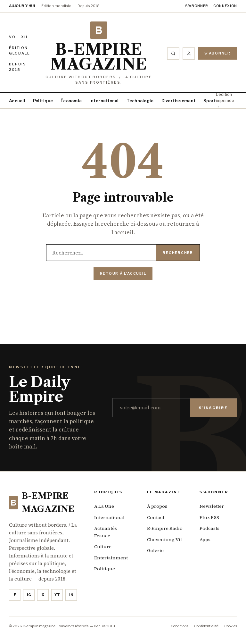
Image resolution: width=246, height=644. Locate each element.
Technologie (140, 101)
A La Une (104, 506)
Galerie (155, 550)
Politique (43, 101)
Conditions (180, 626)
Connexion (225, 6)
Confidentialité (206, 626)
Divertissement (179, 101)
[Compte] (189, 54)
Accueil (17, 101)
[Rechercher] (173, 54)
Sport (210, 101)
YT (57, 595)
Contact (156, 517)
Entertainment (111, 558)
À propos (157, 506)
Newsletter (212, 506)
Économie (71, 101)
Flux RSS (209, 517)
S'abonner (197, 6)
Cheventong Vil (164, 539)
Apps (205, 539)
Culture (103, 547)
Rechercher (178, 253)
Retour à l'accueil (123, 273)
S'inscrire (213, 408)
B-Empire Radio (165, 528)
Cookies (231, 626)
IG (29, 595)
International (104, 101)
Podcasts (209, 528)
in (71, 595)
